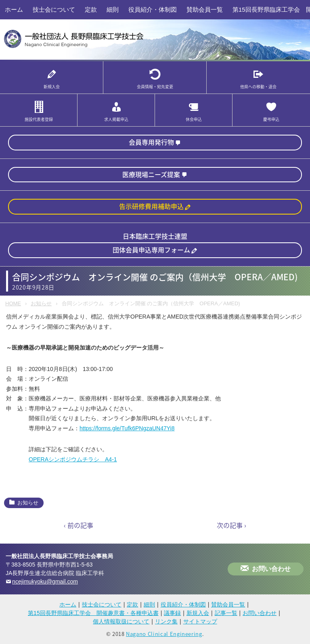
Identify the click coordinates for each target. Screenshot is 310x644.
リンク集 (166, 621)
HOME (13, 303)
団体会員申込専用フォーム (151, 250)
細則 (113, 9)
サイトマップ (200, 621)
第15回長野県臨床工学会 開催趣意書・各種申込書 (93, 613)
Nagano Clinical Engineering (164, 634)
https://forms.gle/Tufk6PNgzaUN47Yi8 (127, 428)
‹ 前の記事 (79, 525)
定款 (91, 9)
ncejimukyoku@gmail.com (45, 581)
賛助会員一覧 (205, 9)
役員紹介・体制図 (153, 9)
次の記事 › (231, 525)
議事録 (172, 613)
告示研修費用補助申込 (151, 206)
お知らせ (41, 303)
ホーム (14, 9)
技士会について (54, 9)
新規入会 (198, 613)
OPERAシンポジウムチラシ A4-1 (73, 459)
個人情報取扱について (121, 621)
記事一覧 (226, 613)
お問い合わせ (271, 569)
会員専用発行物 (151, 142)
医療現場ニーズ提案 (151, 174)
